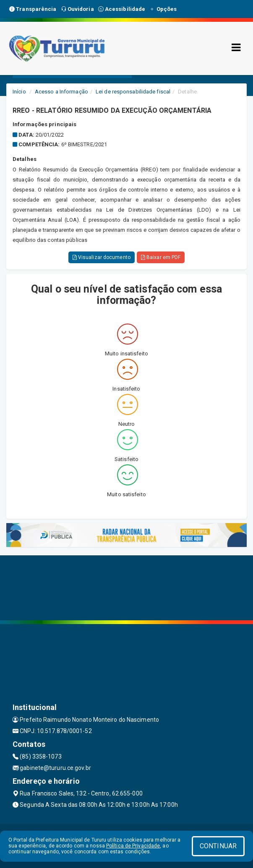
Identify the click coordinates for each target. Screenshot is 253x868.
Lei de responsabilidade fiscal (133, 92)
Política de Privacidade (133, 846)
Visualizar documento (102, 257)
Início (19, 92)
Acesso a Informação (61, 92)
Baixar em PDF (161, 257)
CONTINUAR (218, 846)
